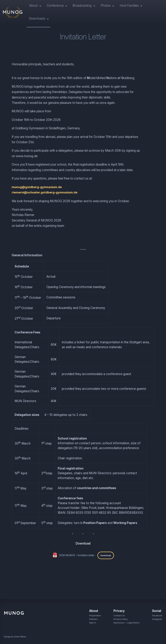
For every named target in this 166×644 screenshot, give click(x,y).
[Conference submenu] (66, 6)
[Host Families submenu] (141, 6)
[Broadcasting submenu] (94, 6)
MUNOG (13, 12)
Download (106, 555)
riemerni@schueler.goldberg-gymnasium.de (45, 192)
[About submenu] (40, 6)
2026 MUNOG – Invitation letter (77, 555)
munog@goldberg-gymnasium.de (37, 187)
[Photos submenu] (113, 6)
